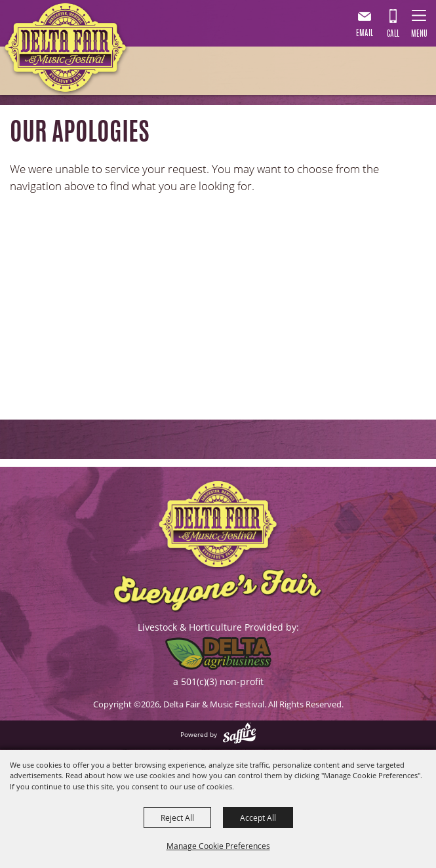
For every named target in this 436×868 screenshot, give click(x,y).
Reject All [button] (177, 818)
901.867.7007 (393, 26)
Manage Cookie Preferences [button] (218, 846)
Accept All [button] (258, 818)
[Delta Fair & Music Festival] (66, 50)
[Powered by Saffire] (239, 734)
